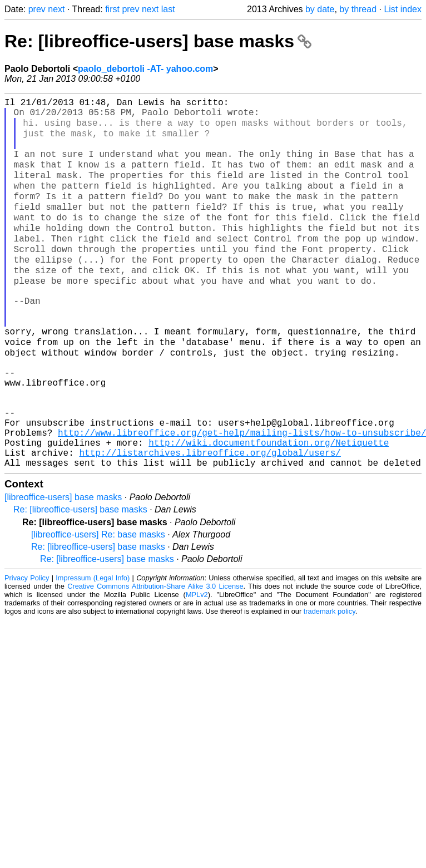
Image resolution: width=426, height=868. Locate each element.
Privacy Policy (27, 648)
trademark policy (330, 681)
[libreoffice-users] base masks (63, 567)
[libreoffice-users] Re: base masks (98, 605)
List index (403, 9)
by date (320, 9)
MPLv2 (197, 665)
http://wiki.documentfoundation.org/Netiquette (269, 508)
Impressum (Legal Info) (93, 648)
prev (37, 9)
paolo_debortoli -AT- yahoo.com (145, 69)
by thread (358, 9)
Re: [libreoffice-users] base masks (158, 41)
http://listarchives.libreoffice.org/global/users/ (210, 520)
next (56, 9)
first (112, 9)
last (168, 9)
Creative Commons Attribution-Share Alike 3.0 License (155, 656)
